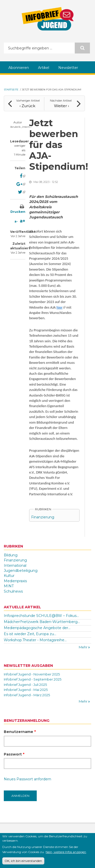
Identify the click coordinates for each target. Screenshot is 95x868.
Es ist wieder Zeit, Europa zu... (30, 634)
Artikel (44, 68)
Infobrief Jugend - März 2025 (27, 695)
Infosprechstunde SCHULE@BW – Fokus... (41, 616)
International (15, 565)
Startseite (11, 90)
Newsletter (68, 68)
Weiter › (61, 106)
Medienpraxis (15, 581)
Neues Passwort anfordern (27, 779)
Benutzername (20, 732)
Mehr (83, 647)
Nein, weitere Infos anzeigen (66, 854)
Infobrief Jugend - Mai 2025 (26, 690)
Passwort (14, 754)
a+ (23, 221)
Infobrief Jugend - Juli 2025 (25, 685)
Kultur (9, 576)
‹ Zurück (27, 106)
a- (16, 221)
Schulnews (13, 591)
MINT (9, 586)
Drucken (18, 212)
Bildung (11, 555)
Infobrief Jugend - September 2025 (33, 679)
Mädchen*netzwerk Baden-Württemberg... (42, 622)
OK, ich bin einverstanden (23, 863)
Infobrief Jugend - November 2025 (32, 674)
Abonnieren (19, 68)
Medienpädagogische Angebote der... (37, 628)
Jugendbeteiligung (21, 571)
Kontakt (48, 835)
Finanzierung (43, 517)
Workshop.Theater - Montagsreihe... (35, 640)
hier (61, 307)
